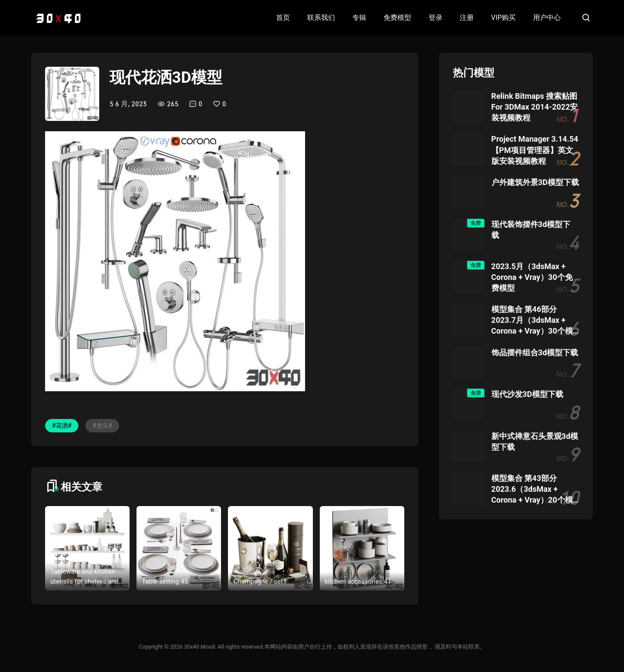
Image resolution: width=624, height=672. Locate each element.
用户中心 (547, 18)
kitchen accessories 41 (358, 581)
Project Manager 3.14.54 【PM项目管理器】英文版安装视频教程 (535, 150)
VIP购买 (503, 18)
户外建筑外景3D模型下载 (535, 182)
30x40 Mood (199, 647)
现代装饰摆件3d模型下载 (531, 230)
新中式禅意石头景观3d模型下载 (535, 442)
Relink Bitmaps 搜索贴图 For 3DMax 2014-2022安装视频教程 (535, 107)
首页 (283, 18)
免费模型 (397, 18)
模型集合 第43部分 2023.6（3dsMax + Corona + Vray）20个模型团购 (532, 490)
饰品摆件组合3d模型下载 (535, 352)
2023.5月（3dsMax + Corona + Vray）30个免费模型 (532, 277)
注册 (467, 18)
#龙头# (102, 425)
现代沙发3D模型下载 (527, 394)
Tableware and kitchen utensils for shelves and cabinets (84, 577)
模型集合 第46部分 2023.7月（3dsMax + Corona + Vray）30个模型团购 (532, 321)
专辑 (359, 18)
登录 (435, 18)
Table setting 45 (165, 581)
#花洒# (62, 425)
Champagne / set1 (260, 581)
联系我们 (321, 18)
